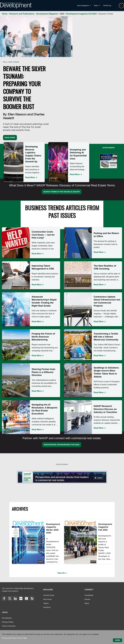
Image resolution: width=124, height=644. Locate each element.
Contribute (89, 595)
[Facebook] (4, 598)
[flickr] (21, 598)
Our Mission (7, 618)
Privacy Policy (8, 622)
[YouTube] (26, 598)
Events (87, 599)
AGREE (118, 640)
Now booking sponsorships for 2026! (62, 445)
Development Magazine (47, 14)
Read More (10, 138)
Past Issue (47, 599)
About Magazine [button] (83, 6)
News (87, 603)
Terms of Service (9, 626)
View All (61, 573)
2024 (62, 14)
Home (5, 14)
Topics (46, 603)
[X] (10, 598)
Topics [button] (96, 6)
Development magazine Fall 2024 (82, 14)
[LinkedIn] (15, 598)
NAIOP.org (107, 6)
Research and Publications (22, 14)
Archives (47, 607)
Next (90, 164)
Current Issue (49, 595)
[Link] (32, 598)
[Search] (121, 6)
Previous (3, 164)
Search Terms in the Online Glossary (62, 192)
